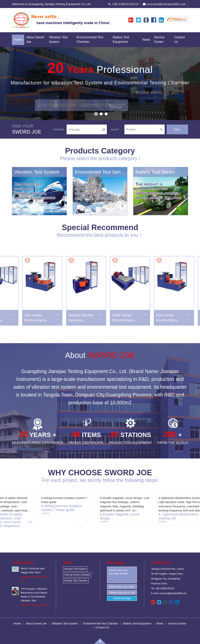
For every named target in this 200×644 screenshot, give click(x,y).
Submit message (122, 598)
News (146, 40)
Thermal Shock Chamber (77, 575)
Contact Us (180, 39)
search (115, 129)
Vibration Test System (58, 39)
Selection (59, 129)
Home (18, 40)
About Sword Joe (35, 39)
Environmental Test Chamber (90, 39)
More (177, 129)
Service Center (159, 39)
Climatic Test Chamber (76, 581)
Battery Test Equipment (121, 39)
